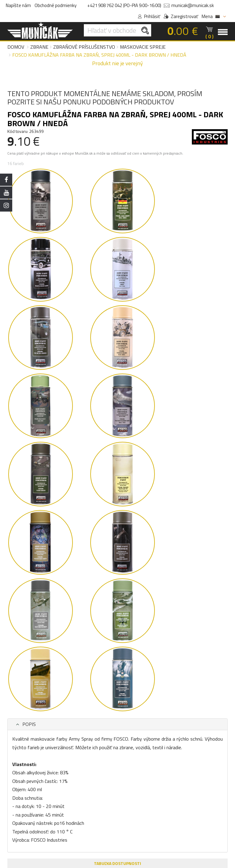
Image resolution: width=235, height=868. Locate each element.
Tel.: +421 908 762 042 (107, 822)
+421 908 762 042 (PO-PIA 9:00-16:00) (124, 5)
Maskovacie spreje (143, 47)
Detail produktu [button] (67, 595)
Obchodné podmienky (56, 5)
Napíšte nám (18, 5)
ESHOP (88, 759)
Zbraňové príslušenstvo (84, 47)
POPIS (21, 213)
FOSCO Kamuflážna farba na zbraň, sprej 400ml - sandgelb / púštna (66, 547)
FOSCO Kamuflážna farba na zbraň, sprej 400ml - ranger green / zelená (167, 547)
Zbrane (39, 47)
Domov (16, 47)
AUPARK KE (143, 759)
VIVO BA (105, 759)
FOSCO (31, 556)
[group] (67, 534)
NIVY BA (123, 759)
